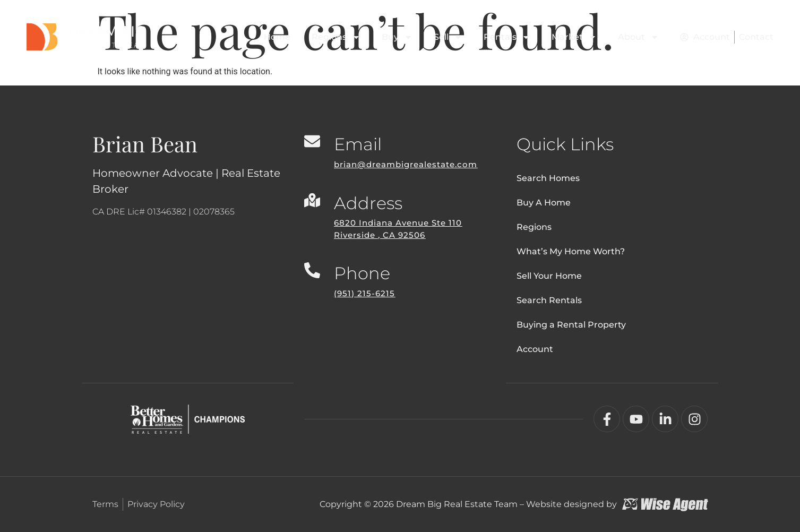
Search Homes (548, 178)
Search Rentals (549, 300)
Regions (336, 37)
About (638, 37)
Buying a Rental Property (571, 325)
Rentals (507, 37)
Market (574, 37)
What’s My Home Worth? (571, 251)
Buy (397, 37)
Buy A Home (544, 203)
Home (277, 37)
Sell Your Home (549, 276)
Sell (448, 37)
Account (535, 349)
